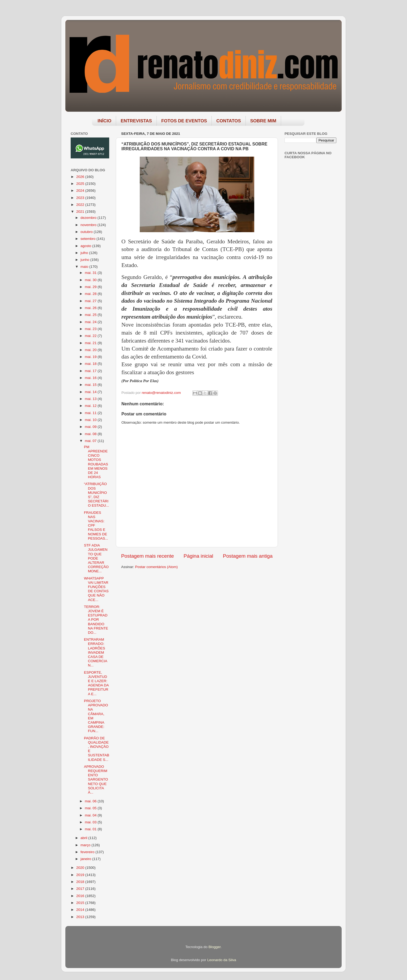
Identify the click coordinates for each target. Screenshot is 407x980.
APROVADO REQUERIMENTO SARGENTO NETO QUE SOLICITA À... (96, 779)
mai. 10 (91, 420)
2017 (81, 889)
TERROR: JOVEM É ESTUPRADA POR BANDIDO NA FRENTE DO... (96, 620)
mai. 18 (91, 364)
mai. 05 (91, 808)
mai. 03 (91, 822)
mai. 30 (91, 280)
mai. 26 (91, 308)
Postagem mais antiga (248, 556)
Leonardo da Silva (222, 960)
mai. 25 (91, 315)
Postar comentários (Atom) (157, 567)
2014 (81, 910)
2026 (81, 177)
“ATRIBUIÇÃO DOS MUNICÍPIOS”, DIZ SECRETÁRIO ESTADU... (96, 495)
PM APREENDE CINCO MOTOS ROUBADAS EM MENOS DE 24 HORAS (96, 462)
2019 (81, 875)
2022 (81, 205)
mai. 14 (91, 392)
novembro (89, 225)
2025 (81, 184)
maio (85, 267)
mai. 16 (91, 378)
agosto (86, 246)
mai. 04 (91, 815)
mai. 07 (91, 441)
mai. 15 (91, 385)
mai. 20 (91, 350)
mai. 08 (91, 434)
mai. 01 (91, 829)
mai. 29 (91, 287)
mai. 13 (91, 399)
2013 (81, 917)
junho (85, 260)
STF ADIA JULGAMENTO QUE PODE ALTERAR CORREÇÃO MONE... (96, 558)
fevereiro (88, 852)
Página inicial (198, 556)
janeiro (86, 859)
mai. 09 (91, 427)
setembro (88, 239)
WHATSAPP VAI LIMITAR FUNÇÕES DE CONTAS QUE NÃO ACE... (96, 589)
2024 (81, 191)
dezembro (89, 218)
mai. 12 (91, 406)
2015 (81, 903)
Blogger (215, 947)
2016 (81, 896)
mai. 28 (91, 294)
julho (85, 253)
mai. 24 (91, 322)
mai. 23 (91, 329)
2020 (81, 868)
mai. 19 (91, 357)
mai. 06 (91, 801)
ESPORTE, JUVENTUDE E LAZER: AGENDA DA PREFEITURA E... (96, 683)
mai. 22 (91, 336)
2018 (81, 882)
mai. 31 (91, 273)
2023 (81, 198)
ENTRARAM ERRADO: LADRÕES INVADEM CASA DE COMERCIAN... (96, 652)
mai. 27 (91, 301)
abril (84, 838)
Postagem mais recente (147, 556)
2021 (81, 212)
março (86, 845)
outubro (87, 232)
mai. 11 (91, 413)
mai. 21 (91, 343)
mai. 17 (91, 371)
